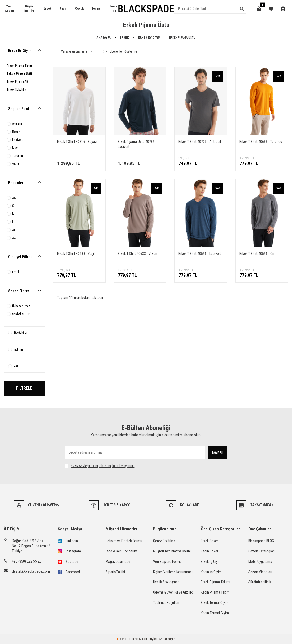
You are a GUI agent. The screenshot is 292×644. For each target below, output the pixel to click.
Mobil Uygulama (260, 562)
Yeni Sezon (9, 8)
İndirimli (16, 350)
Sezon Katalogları (262, 551)
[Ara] (242, 9)
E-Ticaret (132, 639)
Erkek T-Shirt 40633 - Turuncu (261, 142)
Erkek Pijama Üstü (19, 74)
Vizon (13, 164)
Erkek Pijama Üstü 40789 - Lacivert (137, 144)
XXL (12, 238)
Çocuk (79, 8)
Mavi (13, 148)
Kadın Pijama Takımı (216, 592)
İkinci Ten (113, 8)
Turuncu (15, 156)
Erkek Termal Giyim (215, 603)
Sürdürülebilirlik (260, 582)
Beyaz (14, 132)
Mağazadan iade (118, 562)
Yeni (14, 366)
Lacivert (15, 140)
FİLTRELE (24, 388)
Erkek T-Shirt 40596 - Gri (257, 254)
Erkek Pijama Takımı (20, 66)
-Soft (122, 639)
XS (11, 198)
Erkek (47, 8)
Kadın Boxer (210, 551)
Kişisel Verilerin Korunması (173, 572)
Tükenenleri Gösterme (120, 51)
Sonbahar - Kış (19, 314)
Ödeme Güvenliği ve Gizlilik (173, 592)
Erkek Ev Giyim (149, 38)
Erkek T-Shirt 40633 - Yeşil (76, 254)
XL (11, 230)
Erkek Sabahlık (17, 90)
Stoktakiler (18, 333)
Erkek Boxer (209, 541)
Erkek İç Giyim (211, 562)
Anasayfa (104, 38)
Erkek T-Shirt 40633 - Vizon (138, 254)
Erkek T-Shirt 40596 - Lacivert (200, 254)
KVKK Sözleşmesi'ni (84, 466)
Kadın (63, 8)
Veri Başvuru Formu (167, 562)
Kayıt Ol (218, 452)
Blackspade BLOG (261, 541)
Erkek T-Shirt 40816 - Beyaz (77, 142)
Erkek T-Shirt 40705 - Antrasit (200, 142)
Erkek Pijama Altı (18, 82)
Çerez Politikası (165, 541)
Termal (96, 8)
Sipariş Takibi (115, 572)
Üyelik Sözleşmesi (167, 582)
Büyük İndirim (29, 8)
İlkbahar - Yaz (19, 306)
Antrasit (14, 124)
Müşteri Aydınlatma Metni (172, 551)
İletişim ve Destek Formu (124, 541)
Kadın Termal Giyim (215, 613)
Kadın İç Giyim (211, 572)
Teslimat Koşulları (166, 603)
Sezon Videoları (260, 572)
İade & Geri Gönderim (121, 551)
